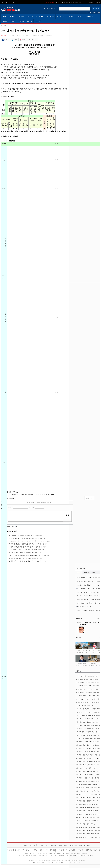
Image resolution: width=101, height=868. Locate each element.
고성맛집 (79, 17)
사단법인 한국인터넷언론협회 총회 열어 (90, 798)
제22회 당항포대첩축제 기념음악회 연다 (90, 732)
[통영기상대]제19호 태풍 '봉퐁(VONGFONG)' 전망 (25, 555)
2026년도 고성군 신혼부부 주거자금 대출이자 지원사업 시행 (82, 652)
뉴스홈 (4, 17)
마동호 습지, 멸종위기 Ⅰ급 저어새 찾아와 (88, 599)
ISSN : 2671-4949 (94, 12)
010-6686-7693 (43, 856)
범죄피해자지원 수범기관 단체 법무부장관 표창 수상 (26, 541)
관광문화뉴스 (50, 17)
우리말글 (13, 21)
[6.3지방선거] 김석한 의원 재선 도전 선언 (89, 589)
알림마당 (5, 21)
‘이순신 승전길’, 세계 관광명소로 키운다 (88, 596)
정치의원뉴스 (40, 17)
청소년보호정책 (63, 845)
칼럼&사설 (70, 17)
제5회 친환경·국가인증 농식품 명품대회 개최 (23, 538)
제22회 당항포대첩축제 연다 (85, 607)
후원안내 (33, 845)
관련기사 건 (48, 35)
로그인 (46, 8)
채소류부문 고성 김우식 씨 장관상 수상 (22, 535)
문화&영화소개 (89, 17)
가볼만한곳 (21, 17)
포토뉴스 (29, 21)
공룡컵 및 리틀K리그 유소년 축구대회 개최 (23, 558)
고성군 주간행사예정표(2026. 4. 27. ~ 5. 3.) (78, 2)
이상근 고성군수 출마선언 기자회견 (89, 811)
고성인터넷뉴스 (6, 35)
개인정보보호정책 (51, 845)
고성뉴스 (12, 17)
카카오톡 (23, 40)
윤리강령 (40, 845)
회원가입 (53, 8)
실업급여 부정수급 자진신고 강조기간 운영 (23, 561)
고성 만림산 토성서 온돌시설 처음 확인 (90, 755)
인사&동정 (30, 17)
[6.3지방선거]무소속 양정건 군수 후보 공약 (89, 592)
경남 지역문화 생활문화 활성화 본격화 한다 (23, 550)
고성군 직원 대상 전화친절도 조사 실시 (90, 831)
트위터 (14, 40)
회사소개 (25, 845)
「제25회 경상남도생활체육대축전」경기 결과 (24, 547)
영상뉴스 (21, 21)
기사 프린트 (33, 40)
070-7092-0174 (27, 856)
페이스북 (6, 40)
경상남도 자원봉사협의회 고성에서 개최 (22, 552)
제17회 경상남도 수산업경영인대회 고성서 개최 (24, 544)
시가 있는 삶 (61, 17)
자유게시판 (38, 21)
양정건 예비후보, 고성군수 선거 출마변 (90, 758)
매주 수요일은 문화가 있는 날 (87, 824)
